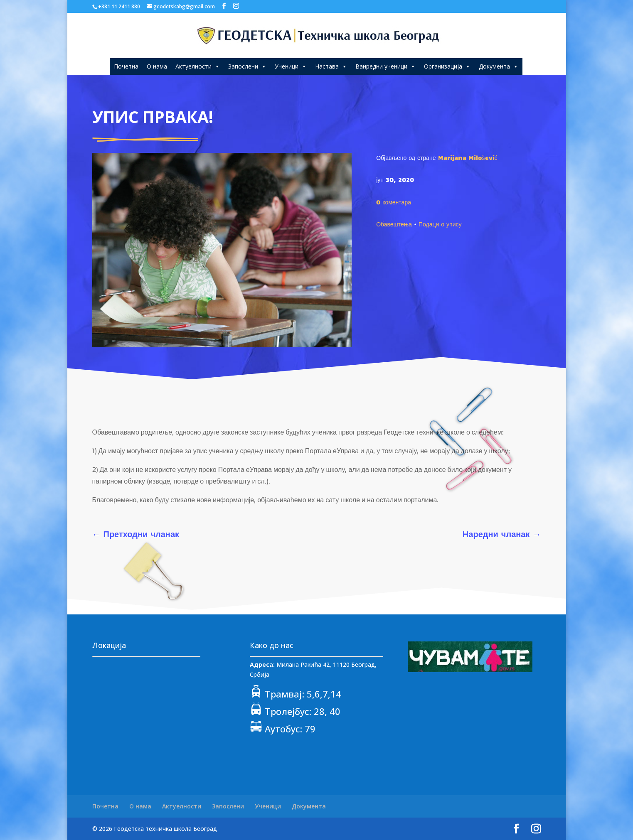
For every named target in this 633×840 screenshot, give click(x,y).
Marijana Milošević (468, 157)
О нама (157, 66)
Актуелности (198, 66)
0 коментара (394, 202)
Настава (331, 66)
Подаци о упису (440, 224)
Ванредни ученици (385, 66)
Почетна (126, 66)
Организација (447, 66)
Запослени (247, 66)
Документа (499, 66)
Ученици (291, 66)
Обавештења (394, 224)
